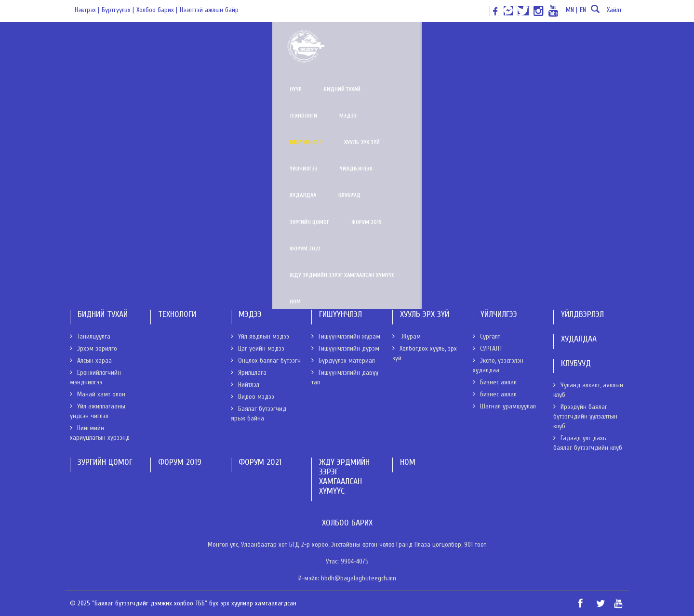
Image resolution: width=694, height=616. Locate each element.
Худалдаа (554, 41)
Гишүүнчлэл (340, 41)
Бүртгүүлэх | (118, 10)
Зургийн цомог (161, 67)
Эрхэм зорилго (93, 348)
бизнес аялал (495, 394)
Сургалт (487, 336)
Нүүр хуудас (89, 85)
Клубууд (601, 41)
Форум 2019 (218, 67)
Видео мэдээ (253, 397)
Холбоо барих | (157, 10)
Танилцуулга (90, 336)
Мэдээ (293, 41)
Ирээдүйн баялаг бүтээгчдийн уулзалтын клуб (585, 416)
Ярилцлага (249, 373)
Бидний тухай (194, 41)
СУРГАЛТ (487, 348)
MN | (572, 10)
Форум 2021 (271, 67)
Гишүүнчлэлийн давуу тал (115, 240)
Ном (441, 67)
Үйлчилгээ (450, 41)
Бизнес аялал (495, 382)
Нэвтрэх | (87, 10)
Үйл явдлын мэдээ (260, 336)
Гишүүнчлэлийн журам (111, 155)
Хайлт (605, 13)
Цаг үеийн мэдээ (258, 348)
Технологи (248, 41)
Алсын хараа (91, 360)
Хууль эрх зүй (396, 41)
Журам (407, 336)
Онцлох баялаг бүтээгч (266, 360)
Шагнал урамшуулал (504, 406)
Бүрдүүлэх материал (107, 211)
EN (583, 10)
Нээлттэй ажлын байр (209, 10)
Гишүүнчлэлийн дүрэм (111, 183)
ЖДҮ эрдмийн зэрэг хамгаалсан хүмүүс (360, 67)
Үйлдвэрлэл (502, 41)
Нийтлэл (245, 385)
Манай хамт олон (98, 394)
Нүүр (147, 41)
